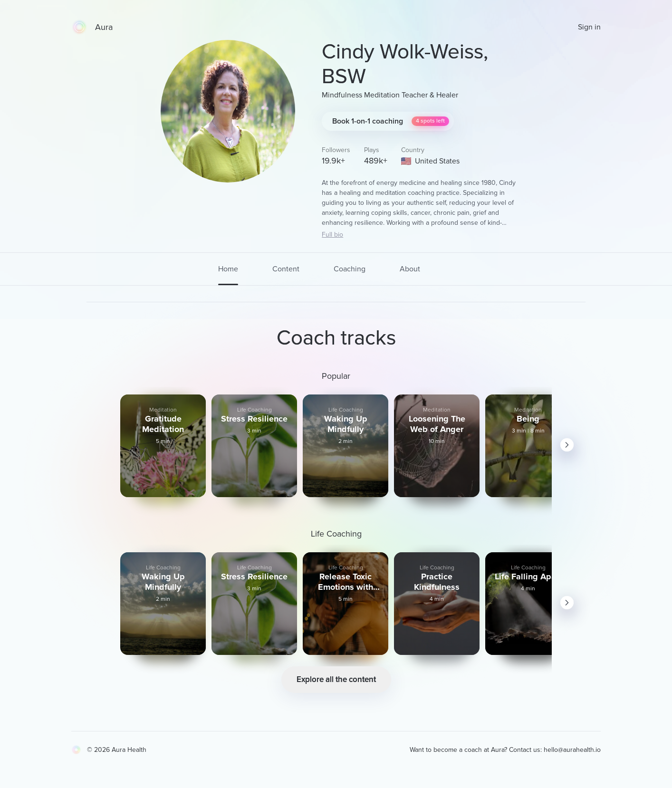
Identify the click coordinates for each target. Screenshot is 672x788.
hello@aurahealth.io (572, 750)
